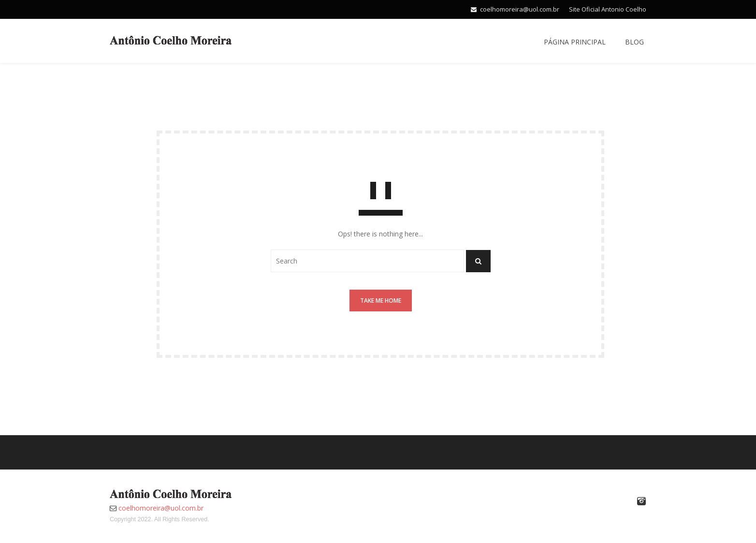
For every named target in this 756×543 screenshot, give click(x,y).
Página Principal (575, 42)
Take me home (381, 301)
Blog (634, 42)
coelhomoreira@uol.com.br (520, 9)
